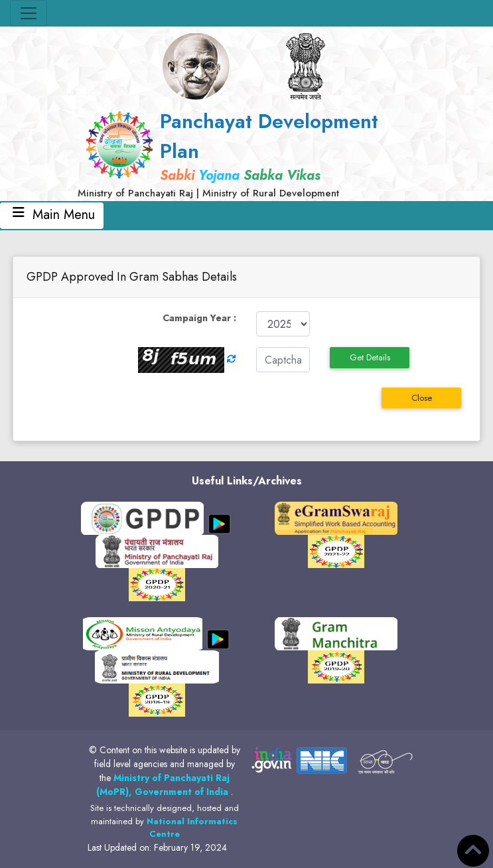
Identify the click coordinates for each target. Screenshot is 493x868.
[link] (247, 154)
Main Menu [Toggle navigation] (52, 215)
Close (422, 398)
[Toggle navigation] (29, 13)
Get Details (370, 357)
